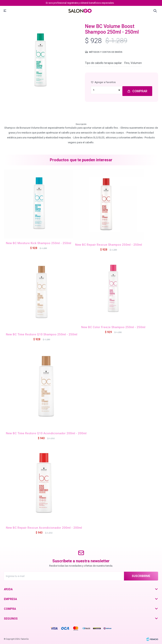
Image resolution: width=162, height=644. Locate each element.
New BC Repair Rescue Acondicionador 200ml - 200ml (44, 528)
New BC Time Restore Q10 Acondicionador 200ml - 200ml (46, 433)
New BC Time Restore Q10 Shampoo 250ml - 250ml (42, 334)
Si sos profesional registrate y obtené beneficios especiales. (80, 3)
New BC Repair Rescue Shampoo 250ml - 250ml (109, 245)
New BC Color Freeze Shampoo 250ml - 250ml (113, 327)
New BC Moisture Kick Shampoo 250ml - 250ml (39, 243)
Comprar (140, 91)
